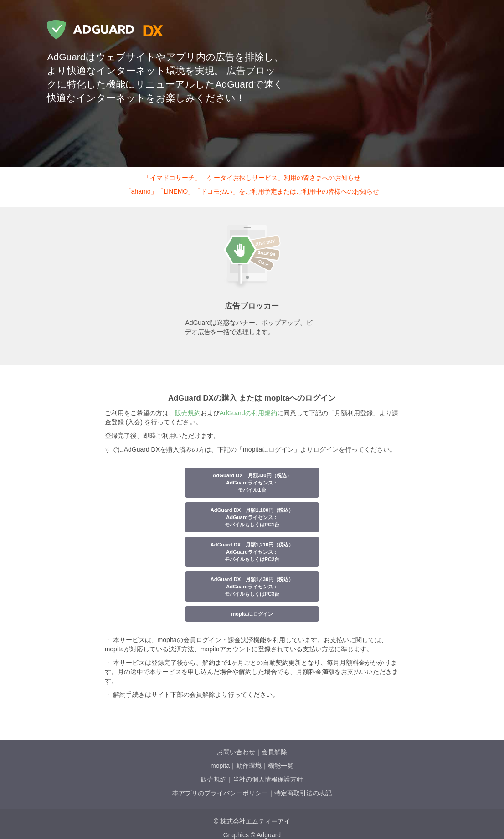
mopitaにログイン (252, 614)
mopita (220, 766)
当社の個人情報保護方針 (268, 779)
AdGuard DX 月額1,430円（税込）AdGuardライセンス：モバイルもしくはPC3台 (252, 587)
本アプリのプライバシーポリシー (220, 793)
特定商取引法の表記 (303, 793)
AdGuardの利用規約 (248, 413)
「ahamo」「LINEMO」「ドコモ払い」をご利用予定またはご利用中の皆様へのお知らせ (252, 191)
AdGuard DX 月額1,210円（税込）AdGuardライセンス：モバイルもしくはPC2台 (252, 552)
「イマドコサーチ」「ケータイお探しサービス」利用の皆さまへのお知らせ (252, 178)
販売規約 (188, 413)
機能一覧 (281, 766)
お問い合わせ (236, 752)
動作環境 (249, 766)
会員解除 (274, 752)
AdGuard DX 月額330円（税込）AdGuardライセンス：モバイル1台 (252, 483)
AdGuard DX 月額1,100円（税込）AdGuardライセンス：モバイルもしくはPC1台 (252, 517)
